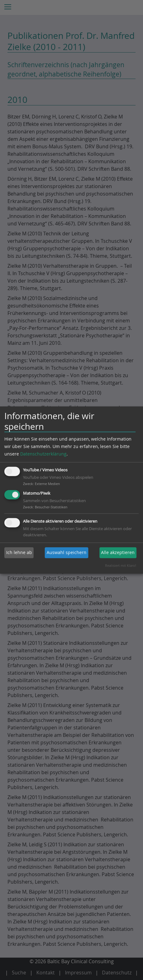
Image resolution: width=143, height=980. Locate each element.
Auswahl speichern (67, 552)
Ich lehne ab (19, 552)
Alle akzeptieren (118, 552)
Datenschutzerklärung (43, 454)
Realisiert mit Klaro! (121, 565)
